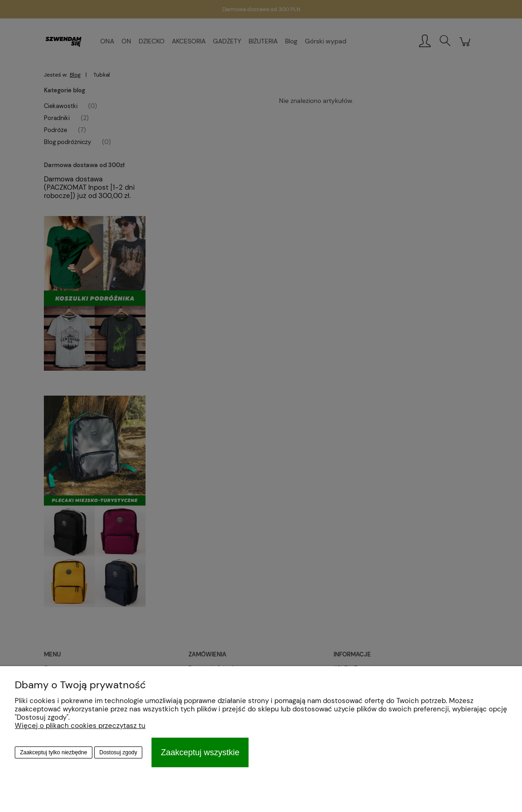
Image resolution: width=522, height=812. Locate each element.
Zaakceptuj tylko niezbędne (53, 752)
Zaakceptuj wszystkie (200, 752)
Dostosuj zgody (118, 752)
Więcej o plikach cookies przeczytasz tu (80, 726)
